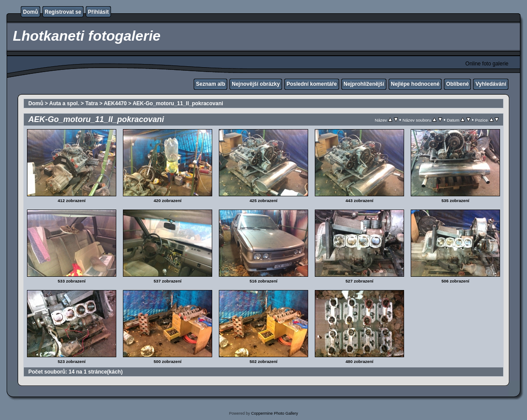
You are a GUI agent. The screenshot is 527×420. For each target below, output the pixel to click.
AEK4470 (115, 103)
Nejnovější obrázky (256, 84)
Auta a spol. (64, 103)
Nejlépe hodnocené (415, 84)
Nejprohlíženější (364, 84)
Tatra (92, 103)
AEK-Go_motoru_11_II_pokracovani (178, 103)
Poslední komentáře (312, 84)
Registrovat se (63, 12)
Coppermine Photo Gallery (275, 413)
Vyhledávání (491, 84)
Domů (31, 12)
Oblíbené (457, 84)
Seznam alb (210, 84)
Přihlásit (98, 12)
